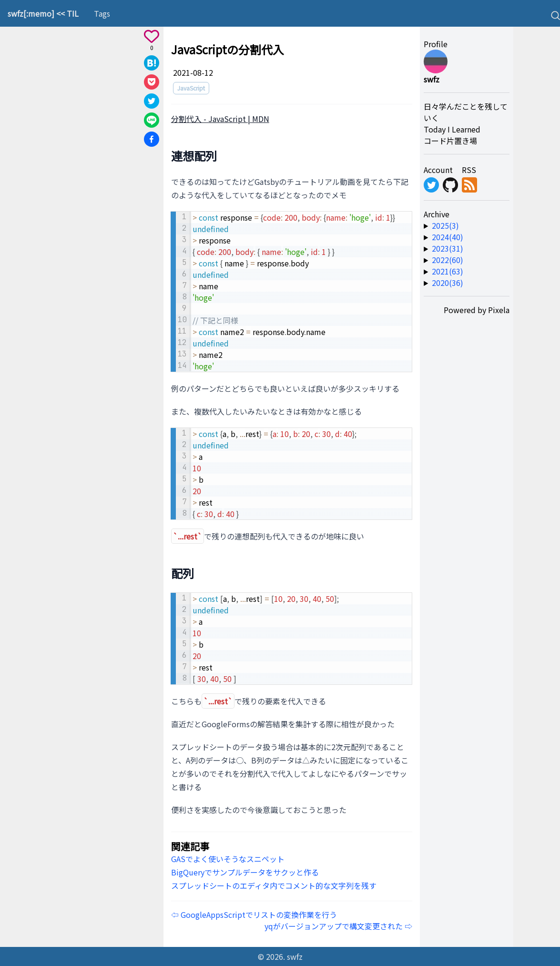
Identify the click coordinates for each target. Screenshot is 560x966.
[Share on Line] (152, 120)
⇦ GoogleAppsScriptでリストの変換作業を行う (254, 915)
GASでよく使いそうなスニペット (228, 859)
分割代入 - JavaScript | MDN (220, 119)
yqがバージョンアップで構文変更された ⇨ (338, 926)
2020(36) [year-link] (448, 283)
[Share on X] (152, 101)
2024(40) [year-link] (448, 237)
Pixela (499, 310)
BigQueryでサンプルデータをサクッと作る (245, 872)
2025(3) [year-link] (445, 225)
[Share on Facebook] (152, 139)
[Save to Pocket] (152, 82)
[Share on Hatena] (152, 63)
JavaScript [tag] (191, 88)
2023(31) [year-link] (448, 248)
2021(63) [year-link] (448, 271)
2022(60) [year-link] (448, 260)
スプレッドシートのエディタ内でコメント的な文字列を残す (274, 885)
